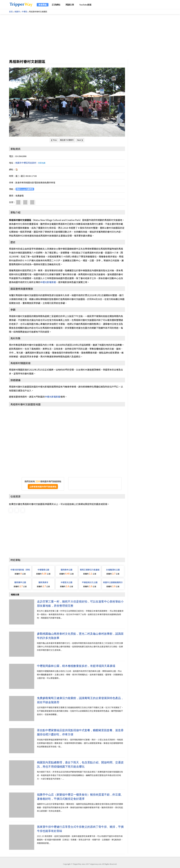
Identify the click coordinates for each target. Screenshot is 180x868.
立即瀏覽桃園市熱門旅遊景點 (43, 487)
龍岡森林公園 (67, 570)
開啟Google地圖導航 (25, 189)
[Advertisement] (90, 36)
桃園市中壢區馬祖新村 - (30, 163)
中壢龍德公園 (43, 570)
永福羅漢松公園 (113, 570)
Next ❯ (80, 140)
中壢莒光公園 (67, 582)
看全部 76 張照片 (67, 140)
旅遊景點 (43, 5)
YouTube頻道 (85, 5)
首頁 (11, 12)
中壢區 (25, 12)
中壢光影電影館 (48, 282)
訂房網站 (56, 5)
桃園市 (17, 12)
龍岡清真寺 (43, 582)
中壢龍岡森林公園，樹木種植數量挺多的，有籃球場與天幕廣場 (76, 666)
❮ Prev (54, 140)
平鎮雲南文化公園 (90, 582)
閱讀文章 (70, 5)
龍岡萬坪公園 (20, 582)
